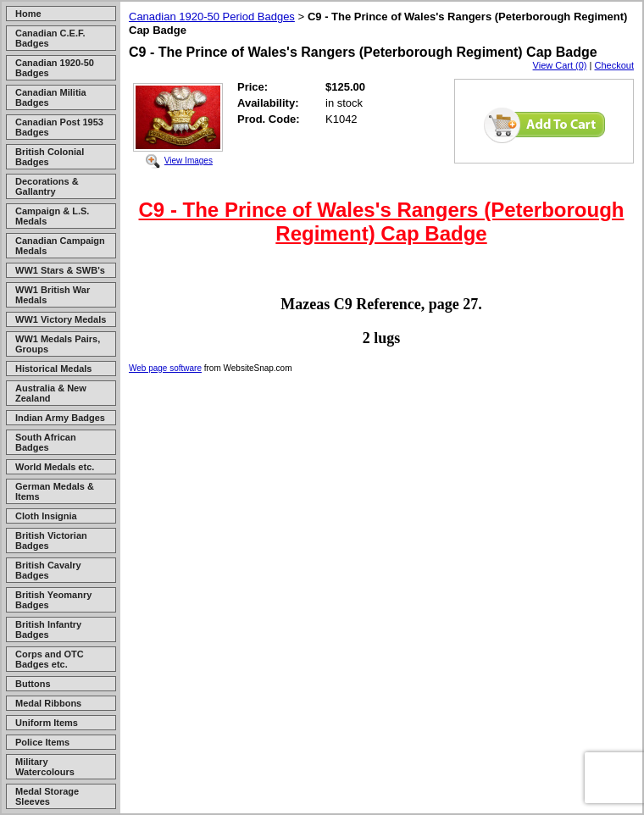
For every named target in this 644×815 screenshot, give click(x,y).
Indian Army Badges (60, 418)
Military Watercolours (45, 767)
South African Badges (46, 442)
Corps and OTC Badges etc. (50, 659)
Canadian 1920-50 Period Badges (212, 17)
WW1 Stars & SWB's (60, 270)
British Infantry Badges (48, 629)
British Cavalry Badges (48, 570)
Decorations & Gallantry (47, 186)
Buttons (33, 684)
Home (28, 14)
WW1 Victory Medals (61, 319)
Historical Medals (53, 369)
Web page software (165, 368)
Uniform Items (47, 723)
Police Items (42, 742)
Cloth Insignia (46, 516)
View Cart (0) (560, 65)
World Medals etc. (55, 467)
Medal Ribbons (48, 703)
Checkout (614, 65)
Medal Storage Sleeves (47, 796)
